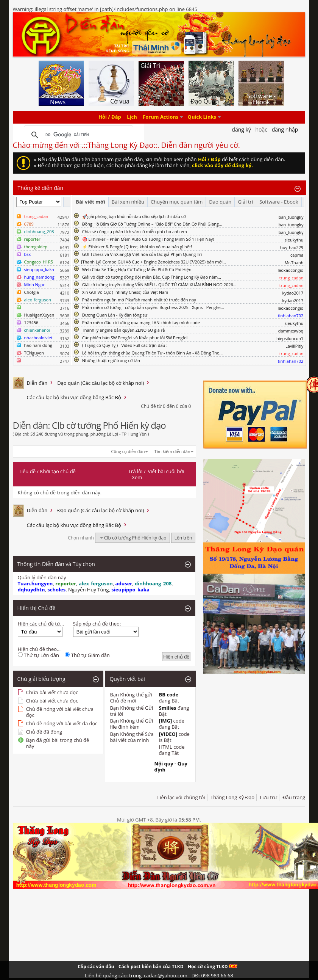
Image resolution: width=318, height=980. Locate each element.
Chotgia (32, 292)
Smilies (168, 708)
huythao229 (292, 247)
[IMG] (166, 721)
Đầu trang (294, 797)
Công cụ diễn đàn (128, 451)
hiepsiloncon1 (290, 338)
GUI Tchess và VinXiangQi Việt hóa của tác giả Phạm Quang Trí (142, 254)
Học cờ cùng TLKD (213, 967)
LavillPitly (294, 346)
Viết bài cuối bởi (166, 471)
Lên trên (183, 538)
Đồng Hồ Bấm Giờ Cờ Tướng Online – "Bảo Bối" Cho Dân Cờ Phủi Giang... (152, 224)
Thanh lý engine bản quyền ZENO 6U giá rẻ (124, 330)
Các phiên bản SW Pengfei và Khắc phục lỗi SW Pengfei (135, 338)
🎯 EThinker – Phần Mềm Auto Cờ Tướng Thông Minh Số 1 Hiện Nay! (148, 239)
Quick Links (202, 117)
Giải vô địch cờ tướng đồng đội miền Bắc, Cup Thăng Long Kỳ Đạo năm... (152, 277)
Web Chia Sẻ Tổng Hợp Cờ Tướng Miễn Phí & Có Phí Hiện (137, 269)
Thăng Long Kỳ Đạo (232, 797)
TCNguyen (34, 353)
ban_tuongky (291, 217)
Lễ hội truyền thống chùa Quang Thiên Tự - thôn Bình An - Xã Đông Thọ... (152, 353)
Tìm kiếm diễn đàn (172, 451)
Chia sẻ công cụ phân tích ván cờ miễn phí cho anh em (135, 231)
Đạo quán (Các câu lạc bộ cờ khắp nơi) (101, 383)
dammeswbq (291, 331)
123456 (31, 322)
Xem (137, 477)
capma (297, 255)
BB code (169, 695)
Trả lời (136, 471)
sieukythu (294, 240)
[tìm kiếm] (78, 135)
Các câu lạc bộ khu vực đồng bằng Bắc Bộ (74, 397)
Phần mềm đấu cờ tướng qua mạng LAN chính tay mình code (141, 322)
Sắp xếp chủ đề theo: (97, 624)
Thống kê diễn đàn (41, 188)
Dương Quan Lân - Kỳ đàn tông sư (115, 315)
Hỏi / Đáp (110, 117)
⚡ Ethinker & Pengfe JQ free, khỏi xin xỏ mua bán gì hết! (137, 247)
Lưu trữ (268, 797)
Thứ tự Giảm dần (87, 655)
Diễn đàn (37, 383)
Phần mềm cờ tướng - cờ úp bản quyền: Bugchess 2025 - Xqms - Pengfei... (153, 307)
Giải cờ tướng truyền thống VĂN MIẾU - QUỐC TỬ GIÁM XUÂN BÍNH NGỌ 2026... (159, 285)
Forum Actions (161, 117)
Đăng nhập (285, 129)
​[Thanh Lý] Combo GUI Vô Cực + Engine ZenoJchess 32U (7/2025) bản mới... (154, 262)
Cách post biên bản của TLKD (151, 967)
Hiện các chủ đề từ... (41, 624)
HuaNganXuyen (39, 315)
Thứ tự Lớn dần (38, 655)
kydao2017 (293, 293)
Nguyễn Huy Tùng (89, 590)
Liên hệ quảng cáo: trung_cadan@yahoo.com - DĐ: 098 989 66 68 (159, 975)
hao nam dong (38, 345)
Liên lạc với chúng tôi (181, 797)
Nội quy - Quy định (171, 767)
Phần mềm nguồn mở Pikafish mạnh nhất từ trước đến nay (139, 300)
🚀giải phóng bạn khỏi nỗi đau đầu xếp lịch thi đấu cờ (134, 216)
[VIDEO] (168, 734)
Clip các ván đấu (96, 967)
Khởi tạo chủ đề (58, 471)
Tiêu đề (27, 471)
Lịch (132, 117)
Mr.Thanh (294, 263)
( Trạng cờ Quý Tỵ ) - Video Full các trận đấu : (125, 345)
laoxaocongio (290, 270)
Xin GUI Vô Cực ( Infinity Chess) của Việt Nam (125, 292)
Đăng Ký (241, 129)
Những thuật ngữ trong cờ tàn (111, 360)
